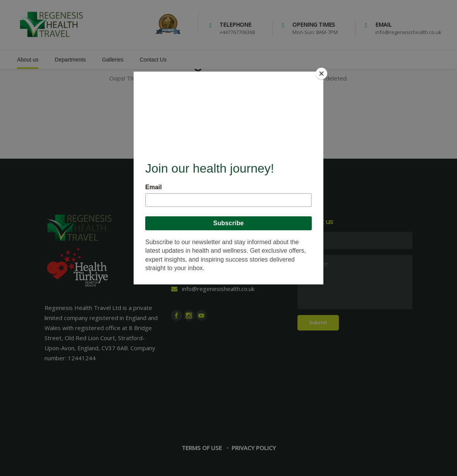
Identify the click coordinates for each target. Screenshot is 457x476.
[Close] (321, 74)
